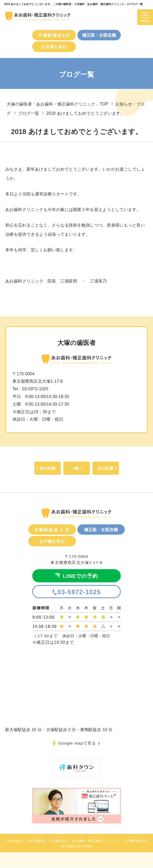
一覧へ (76, 468)
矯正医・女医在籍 (99, 35)
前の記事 (48, 468)
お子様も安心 (54, 47)
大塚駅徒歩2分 (54, 35)
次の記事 (106, 468)
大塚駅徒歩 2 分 (52, 530)
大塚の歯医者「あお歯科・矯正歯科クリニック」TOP (57, 104)
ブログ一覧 (29, 113)
